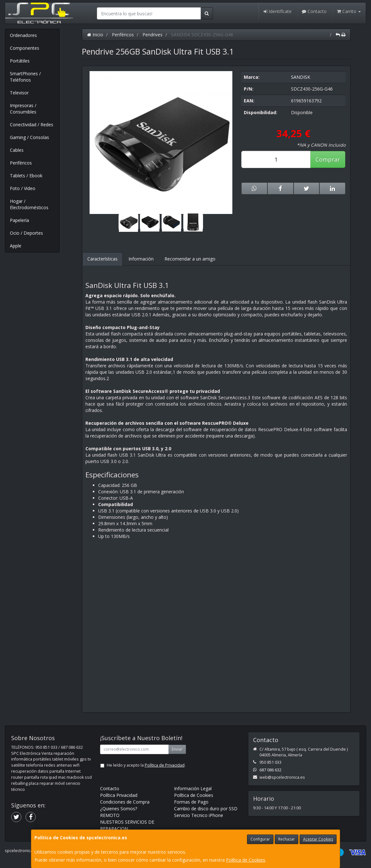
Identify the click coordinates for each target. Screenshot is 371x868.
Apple (16, 246)
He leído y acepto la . (146, 765)
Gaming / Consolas (29, 137)
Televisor (19, 93)
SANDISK (301, 77)
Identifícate (278, 11)
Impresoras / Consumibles (23, 109)
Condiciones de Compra (125, 802)
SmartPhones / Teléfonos (25, 77)
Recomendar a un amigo (190, 259)
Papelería (19, 220)
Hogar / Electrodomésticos (29, 204)
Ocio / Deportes (26, 233)
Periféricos (21, 163)
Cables (17, 150)
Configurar (260, 839)
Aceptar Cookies (318, 839)
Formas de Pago (191, 802)
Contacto (314, 11)
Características (102, 259)
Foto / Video (23, 188)
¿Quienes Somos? (119, 809)
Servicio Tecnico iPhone (199, 815)
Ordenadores (23, 35)
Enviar (177, 749)
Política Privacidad (119, 795)
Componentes (25, 48)
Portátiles (20, 61)
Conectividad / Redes (32, 125)
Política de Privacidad (165, 765)
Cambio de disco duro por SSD (206, 809)
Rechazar (287, 839)
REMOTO (110, 815)
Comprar (328, 159)
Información (141, 259)
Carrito (349, 11)
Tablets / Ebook (26, 176)
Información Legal (193, 788)
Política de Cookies (246, 860)
